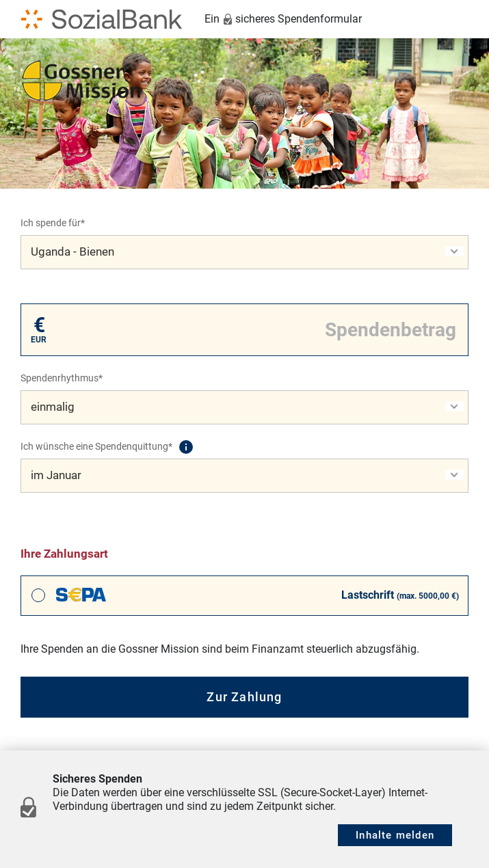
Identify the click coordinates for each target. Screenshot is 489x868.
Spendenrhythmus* (62, 378)
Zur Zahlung (244, 697)
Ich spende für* (53, 223)
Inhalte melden (395, 835)
